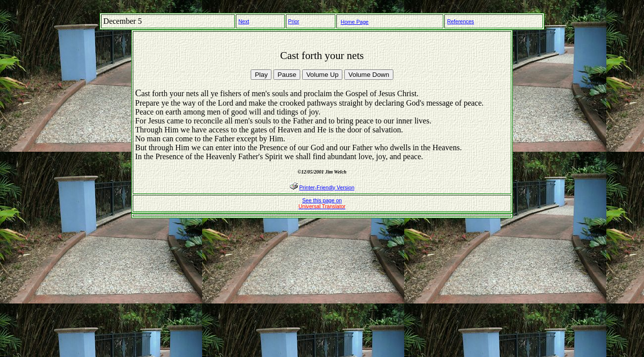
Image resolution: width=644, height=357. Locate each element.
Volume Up (322, 75)
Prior (294, 21)
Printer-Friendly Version (327, 187)
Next (244, 21)
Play (261, 75)
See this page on (322, 203)
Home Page (355, 22)
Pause (287, 75)
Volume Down (369, 75)
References (460, 21)
